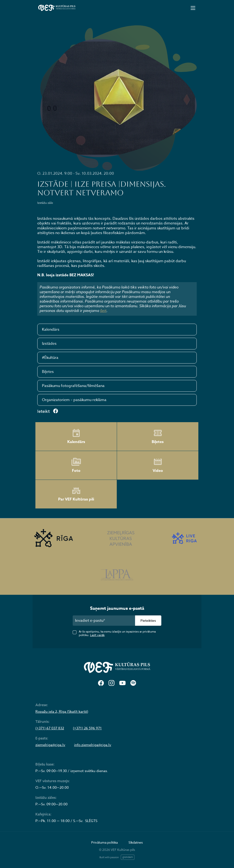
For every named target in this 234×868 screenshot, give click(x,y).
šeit (103, 311)
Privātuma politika (104, 842)
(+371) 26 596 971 (87, 728)
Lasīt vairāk (97, 635)
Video (158, 465)
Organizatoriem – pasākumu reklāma (74, 400)
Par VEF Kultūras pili (76, 494)
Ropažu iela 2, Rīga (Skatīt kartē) (62, 712)
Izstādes (49, 344)
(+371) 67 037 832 (50, 728)
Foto (76, 465)
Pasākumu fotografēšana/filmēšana (73, 386)
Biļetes (48, 372)
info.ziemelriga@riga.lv (93, 745)
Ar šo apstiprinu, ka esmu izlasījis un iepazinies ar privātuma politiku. (117, 633)
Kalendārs (51, 330)
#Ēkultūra (50, 358)
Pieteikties (148, 620)
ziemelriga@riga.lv (50, 745)
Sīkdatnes (136, 842)
